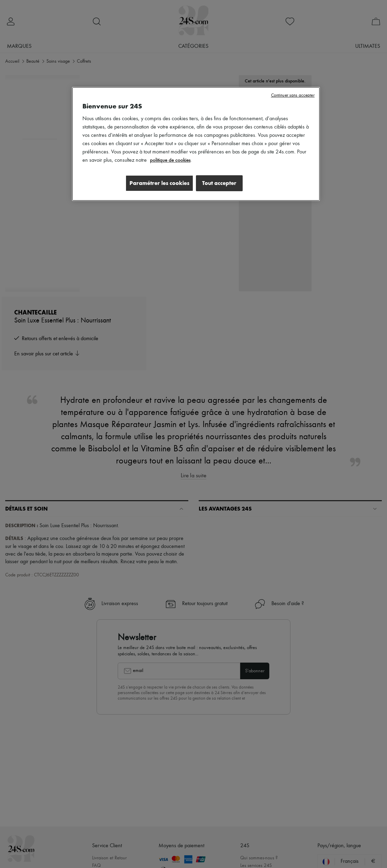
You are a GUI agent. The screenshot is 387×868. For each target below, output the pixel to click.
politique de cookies (171, 160)
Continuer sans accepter (293, 95)
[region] (196, 144)
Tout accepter (219, 183)
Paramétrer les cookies (157, 183)
